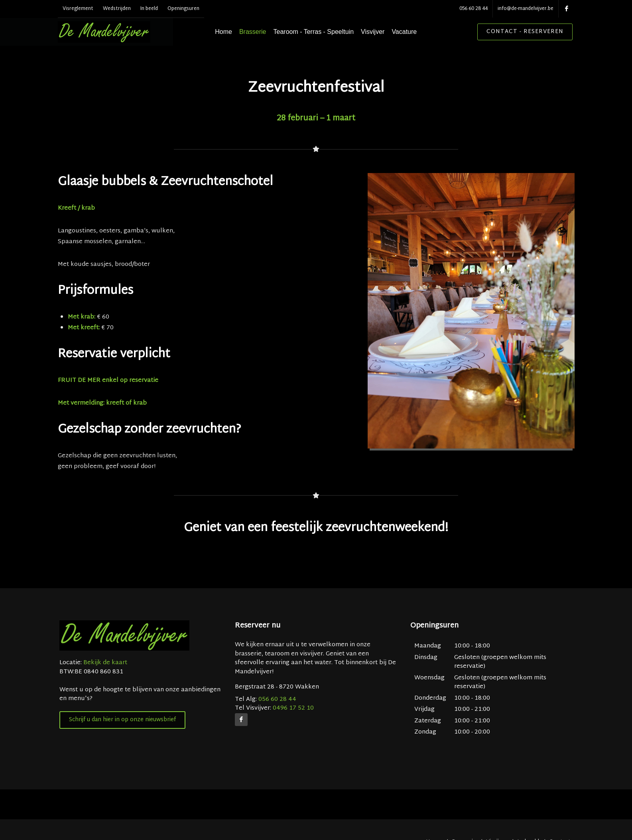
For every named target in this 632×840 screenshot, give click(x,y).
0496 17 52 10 (293, 729)
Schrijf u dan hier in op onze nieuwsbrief (122, 741)
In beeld (149, 9)
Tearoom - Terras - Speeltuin (327, 32)
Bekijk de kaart (104, 684)
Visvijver (386, 32)
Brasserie (266, 32)
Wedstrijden (117, 9)
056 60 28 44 (474, 9)
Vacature (417, 32)
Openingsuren (183, 9)
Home (237, 32)
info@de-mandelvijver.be (526, 9)
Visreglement (78, 9)
